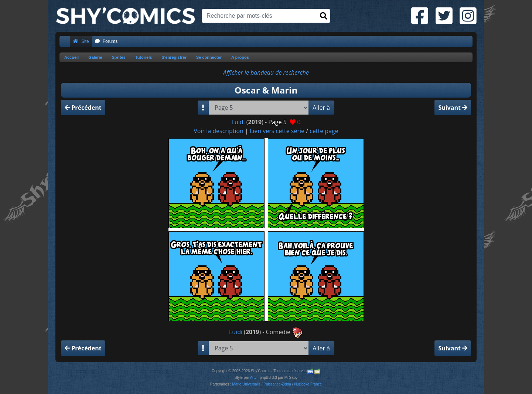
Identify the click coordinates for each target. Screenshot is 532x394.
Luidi (238, 122)
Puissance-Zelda (277, 384)
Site (81, 41)
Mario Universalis (246, 384)
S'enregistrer (174, 57)
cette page (324, 131)
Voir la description (219, 131)
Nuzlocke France (308, 384)
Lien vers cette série (277, 131)
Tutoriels (144, 57)
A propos (240, 57)
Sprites (118, 57)
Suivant (453, 108)
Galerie (95, 57)
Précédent (83, 108)
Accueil (71, 57)
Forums (106, 41)
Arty (253, 378)
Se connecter (209, 57)
